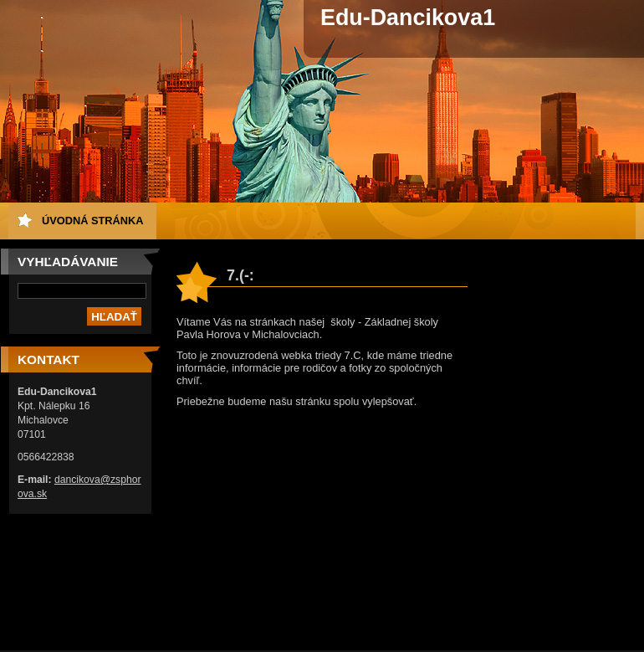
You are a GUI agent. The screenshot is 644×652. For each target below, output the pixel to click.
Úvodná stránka (93, 221)
